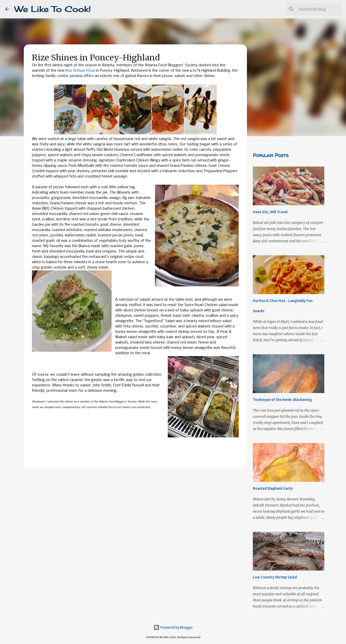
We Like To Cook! (53, 9)
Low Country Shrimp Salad (275, 577)
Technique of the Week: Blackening (282, 400)
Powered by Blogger (173, 627)
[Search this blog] (315, 9)
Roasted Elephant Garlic (273, 488)
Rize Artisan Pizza (80, 71)
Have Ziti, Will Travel (270, 212)
